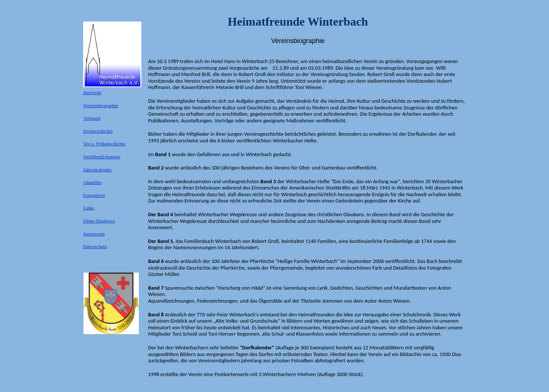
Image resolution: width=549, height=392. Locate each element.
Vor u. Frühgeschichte (104, 144)
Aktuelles (92, 182)
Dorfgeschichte (98, 131)
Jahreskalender (97, 170)
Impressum (94, 234)
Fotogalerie (94, 195)
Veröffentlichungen (102, 157)
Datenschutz (95, 246)
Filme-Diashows (99, 221)
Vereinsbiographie (101, 106)
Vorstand (92, 118)
